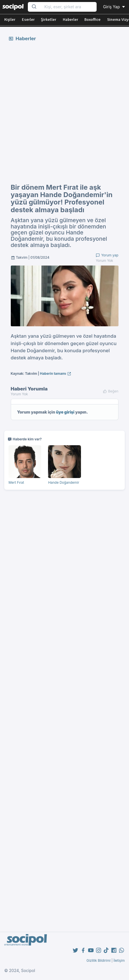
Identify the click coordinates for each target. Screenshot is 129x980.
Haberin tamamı (56, 373)
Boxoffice (92, 20)
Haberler (70, 20)
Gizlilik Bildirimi (98, 960)
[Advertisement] (64, 112)
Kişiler (10, 20)
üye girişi (65, 412)
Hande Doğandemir (64, 482)
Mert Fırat (16, 482)
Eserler (28, 20)
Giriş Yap (115, 7)
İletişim (119, 960)
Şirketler (49, 20)
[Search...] (69, 7)
